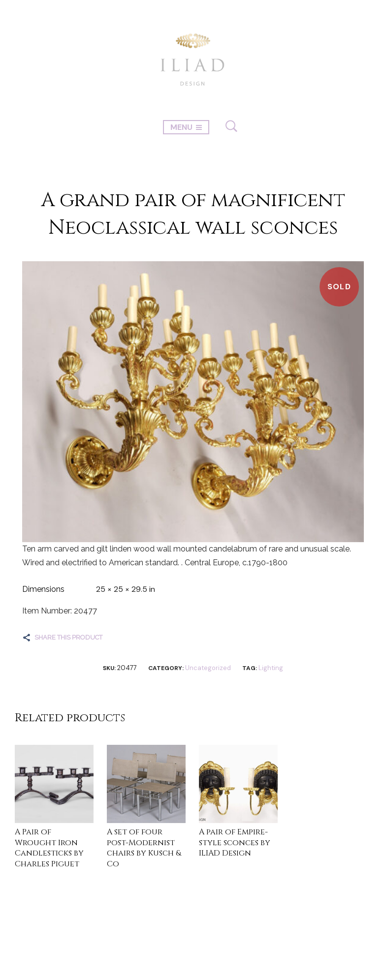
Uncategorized (208, 668)
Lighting (271, 668)
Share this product (68, 637)
